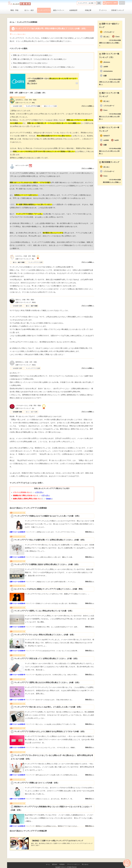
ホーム (48, 861)
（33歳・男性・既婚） (26, 98)
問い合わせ (85, 861)
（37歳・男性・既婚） (29, 404)
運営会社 (55, 861)
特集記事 (88, 10)
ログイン (122, 3)
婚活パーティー (59, 10)
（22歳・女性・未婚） (27, 360)
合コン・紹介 (29, 10)
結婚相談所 (73, 10)
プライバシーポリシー (73, 861)
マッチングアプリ (44, 10)
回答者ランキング (118, 10)
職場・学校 (14, 10)
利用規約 (62, 861)
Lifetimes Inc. (64, 864)
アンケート (103, 10)
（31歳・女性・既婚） (26, 254)
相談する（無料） (110, 3)
